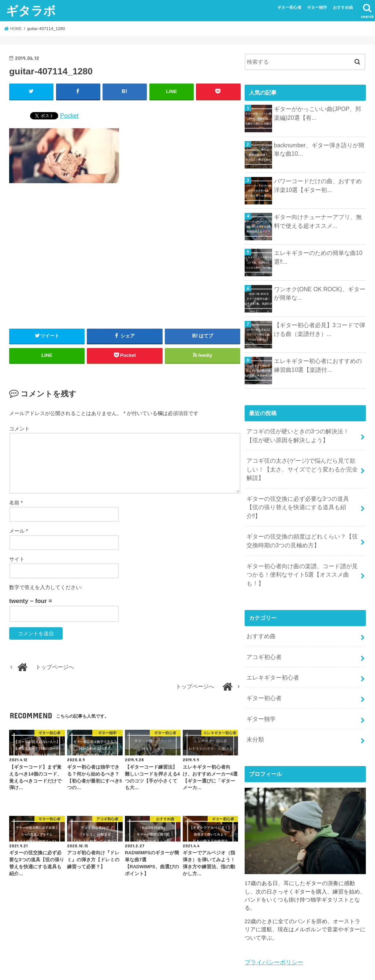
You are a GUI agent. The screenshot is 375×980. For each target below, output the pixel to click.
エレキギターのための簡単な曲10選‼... (315, 257)
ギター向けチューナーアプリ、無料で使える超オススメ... (318, 221)
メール (18, 530)
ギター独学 (317, 7)
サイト (17, 559)
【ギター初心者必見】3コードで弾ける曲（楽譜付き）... (319, 329)
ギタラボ (31, 10)
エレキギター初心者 (271, 647)
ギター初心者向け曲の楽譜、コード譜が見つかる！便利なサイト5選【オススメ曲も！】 (301, 553)
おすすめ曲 (343, 7)
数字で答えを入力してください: (46, 587)
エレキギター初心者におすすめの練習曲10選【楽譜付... (318, 365)
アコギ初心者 (263, 628)
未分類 (254, 706)
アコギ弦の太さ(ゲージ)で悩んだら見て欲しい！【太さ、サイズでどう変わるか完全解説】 (300, 466)
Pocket (69, 115)
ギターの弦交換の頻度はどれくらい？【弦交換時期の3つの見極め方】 (301, 525)
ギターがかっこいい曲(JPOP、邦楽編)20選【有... (318, 113)
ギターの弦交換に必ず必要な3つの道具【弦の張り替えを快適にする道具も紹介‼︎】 (302, 498)
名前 (16, 502)
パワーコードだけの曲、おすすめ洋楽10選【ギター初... (318, 185)
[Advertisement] (125, 253)
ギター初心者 (289, 7)
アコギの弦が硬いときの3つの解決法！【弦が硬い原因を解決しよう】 (302, 435)
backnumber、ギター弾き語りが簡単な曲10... (319, 149)
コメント (19, 428)
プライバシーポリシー (272, 928)
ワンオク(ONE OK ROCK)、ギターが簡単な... (320, 293)
